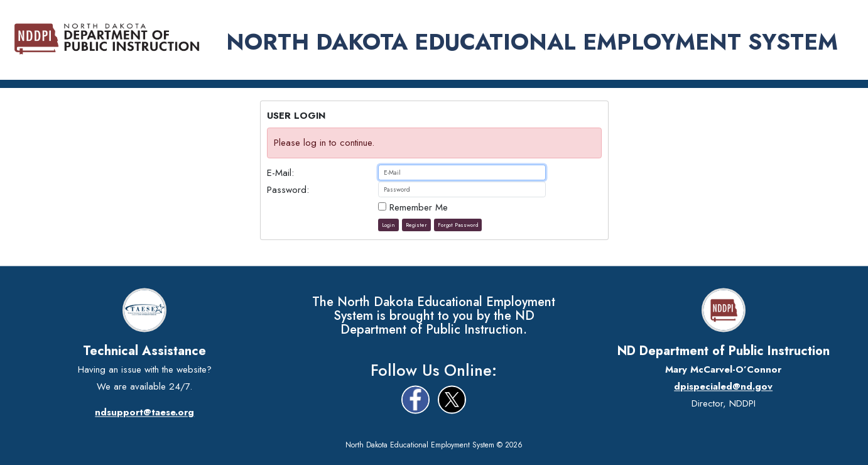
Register (416, 225)
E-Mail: (280, 173)
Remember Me (413, 207)
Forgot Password (458, 225)
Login (388, 225)
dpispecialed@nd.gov (723, 386)
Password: (288, 190)
